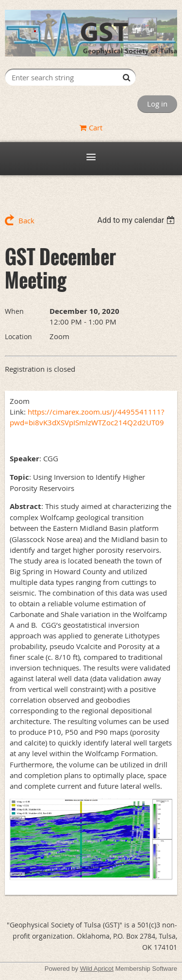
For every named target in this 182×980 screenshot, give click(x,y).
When (14, 311)
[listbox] (137, 220)
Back (26, 220)
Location (18, 336)
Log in (157, 104)
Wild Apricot (97, 969)
